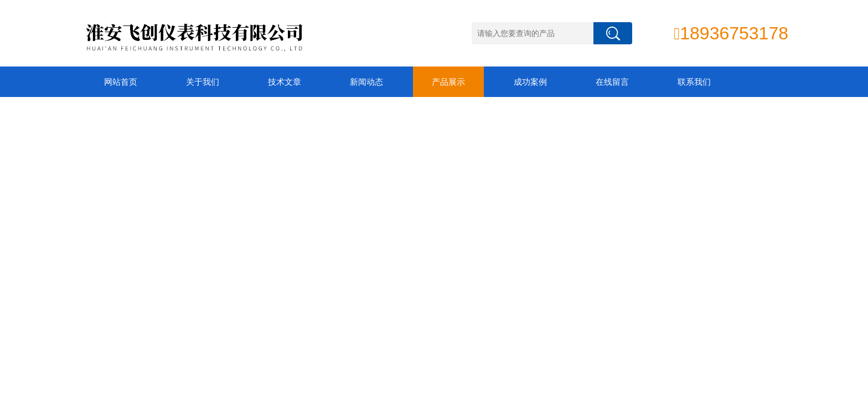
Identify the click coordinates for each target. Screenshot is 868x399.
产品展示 (448, 82)
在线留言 (612, 82)
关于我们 (203, 82)
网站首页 (121, 82)
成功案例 (530, 82)
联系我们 (694, 82)
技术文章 (285, 82)
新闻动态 (366, 82)
